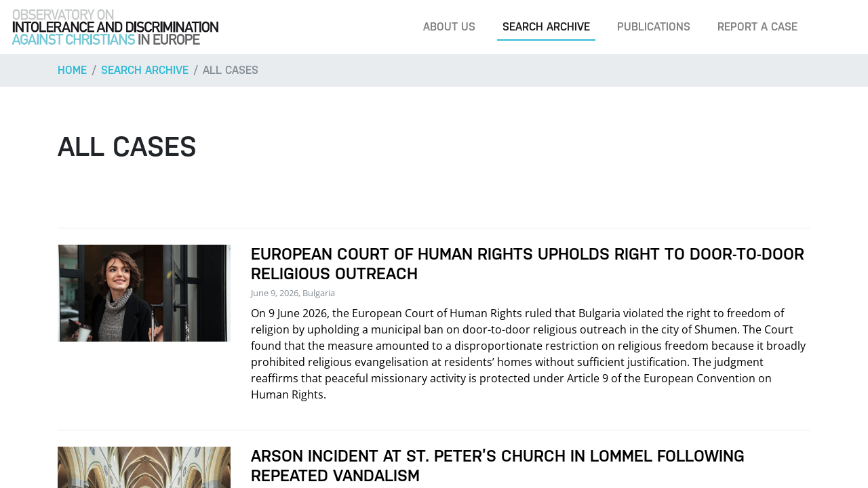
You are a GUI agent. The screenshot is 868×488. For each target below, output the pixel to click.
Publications (654, 27)
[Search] (837, 27)
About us (449, 27)
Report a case (757, 27)
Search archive (546, 27)
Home (72, 70)
